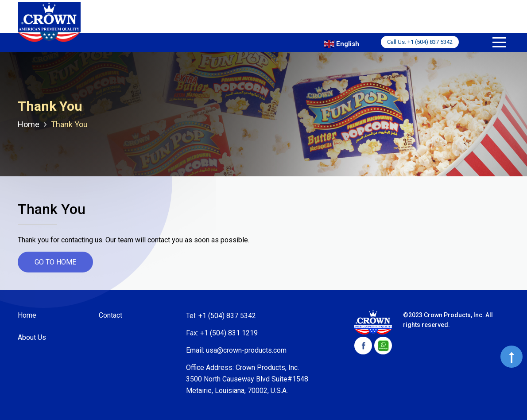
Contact (110, 315)
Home (27, 315)
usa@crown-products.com (246, 350)
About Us (32, 337)
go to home (55, 262)
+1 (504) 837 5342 (430, 42)
